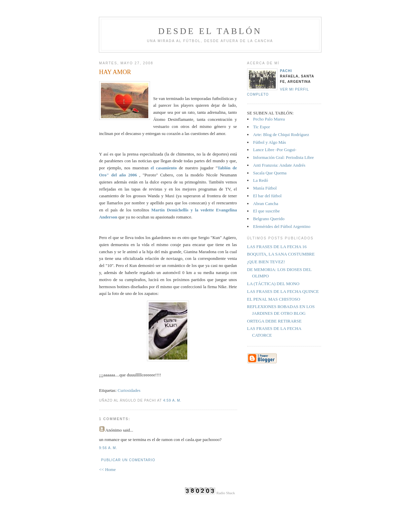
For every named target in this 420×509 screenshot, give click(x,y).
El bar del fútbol (268, 196)
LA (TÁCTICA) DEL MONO (273, 284)
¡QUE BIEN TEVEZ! (266, 262)
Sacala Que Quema (270, 173)
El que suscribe (266, 211)
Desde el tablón (210, 31)
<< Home (108, 469)
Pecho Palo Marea (269, 119)
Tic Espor (262, 127)
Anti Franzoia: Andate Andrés (279, 165)
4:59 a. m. (172, 400)
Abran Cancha (266, 203)
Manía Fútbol (265, 188)
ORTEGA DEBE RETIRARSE (274, 321)
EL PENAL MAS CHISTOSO (274, 299)
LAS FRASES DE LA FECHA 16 (277, 247)
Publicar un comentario (128, 460)
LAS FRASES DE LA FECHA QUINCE (283, 291)
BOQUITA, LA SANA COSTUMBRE (281, 254)
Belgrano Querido (269, 219)
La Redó (261, 180)
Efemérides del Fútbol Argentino (282, 226)
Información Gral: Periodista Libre (284, 157)
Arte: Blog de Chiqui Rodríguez (281, 134)
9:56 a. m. (108, 448)
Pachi (286, 71)
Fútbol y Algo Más (270, 142)
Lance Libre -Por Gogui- (275, 150)
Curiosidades (129, 390)
